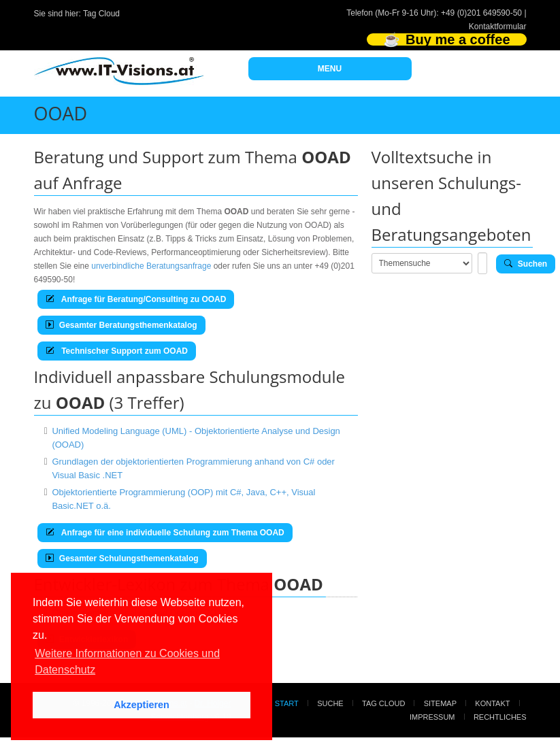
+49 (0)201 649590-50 (481, 13)
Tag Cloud (101, 14)
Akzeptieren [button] (142, 705)
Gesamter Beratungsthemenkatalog (121, 325)
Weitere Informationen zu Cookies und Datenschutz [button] (127, 662)
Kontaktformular (498, 27)
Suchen (526, 264)
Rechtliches (500, 717)
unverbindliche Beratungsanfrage (151, 266)
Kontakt (492, 703)
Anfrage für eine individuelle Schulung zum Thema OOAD (165, 533)
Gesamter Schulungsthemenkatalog (122, 558)
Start (287, 703)
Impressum (432, 717)
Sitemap (440, 703)
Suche (330, 703)
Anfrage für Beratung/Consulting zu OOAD (136, 299)
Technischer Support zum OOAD (117, 351)
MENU (330, 69)
